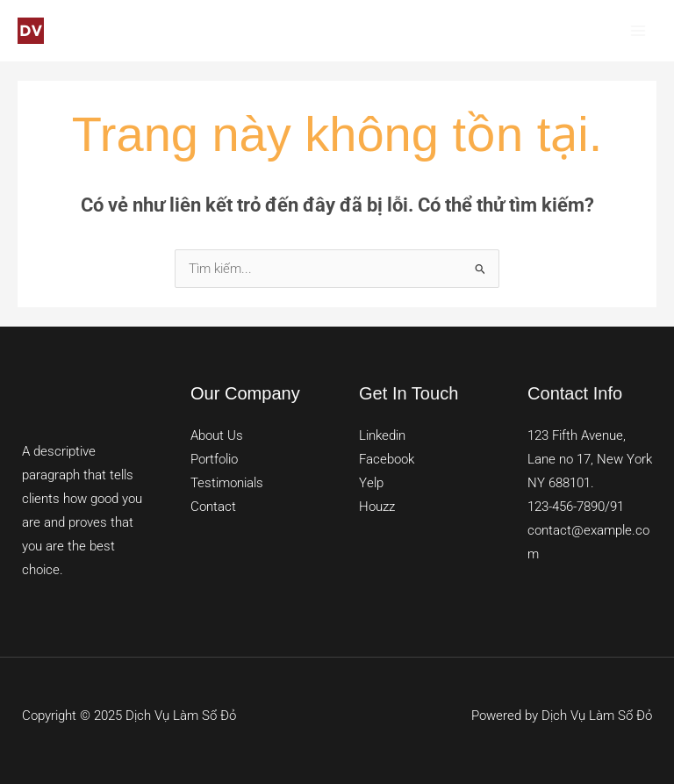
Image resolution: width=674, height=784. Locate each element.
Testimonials (227, 483)
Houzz (377, 507)
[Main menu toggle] (638, 31)
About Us (217, 435)
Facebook (387, 459)
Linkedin (382, 435)
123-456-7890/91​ (576, 507)
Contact (213, 507)
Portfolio (214, 459)
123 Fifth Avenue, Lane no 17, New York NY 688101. (590, 459)
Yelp (371, 483)
